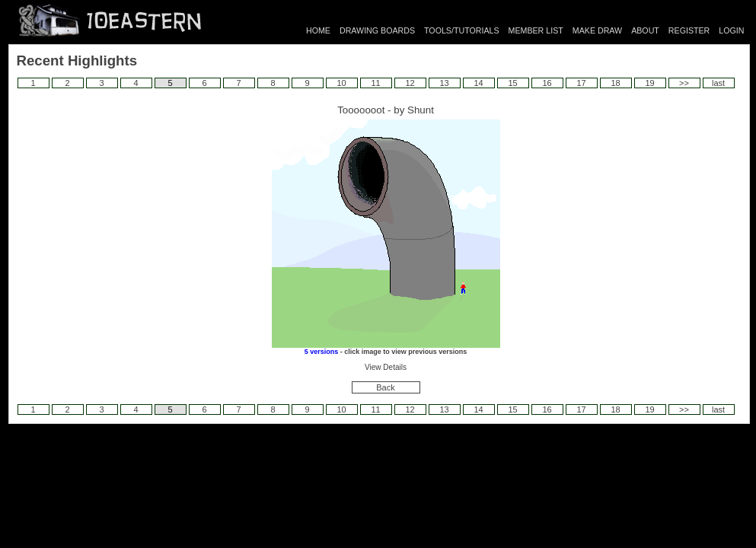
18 (615, 83)
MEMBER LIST (536, 30)
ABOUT (645, 30)
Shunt (421, 110)
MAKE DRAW (597, 30)
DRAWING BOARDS (377, 30)
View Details (386, 367)
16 (547, 83)
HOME (318, 30)
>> (684, 83)
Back (385, 387)
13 (444, 83)
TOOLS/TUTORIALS (462, 30)
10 (341, 83)
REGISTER (689, 30)
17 (581, 83)
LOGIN (731, 30)
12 (410, 83)
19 (649, 83)
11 (375, 83)
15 (512, 83)
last (718, 83)
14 (478, 83)
